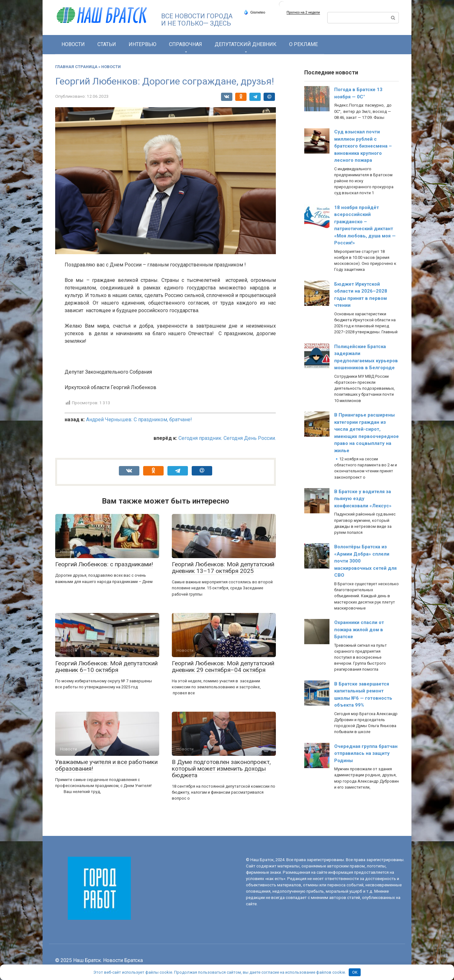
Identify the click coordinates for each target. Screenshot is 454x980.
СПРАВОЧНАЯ (186, 44)
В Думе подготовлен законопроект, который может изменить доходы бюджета (221, 769)
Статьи (107, 44)
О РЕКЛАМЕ (303, 44)
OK (355, 972)
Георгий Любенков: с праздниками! (104, 564)
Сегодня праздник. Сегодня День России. (227, 438)
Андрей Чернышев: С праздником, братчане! (139, 420)
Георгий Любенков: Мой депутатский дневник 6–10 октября (106, 667)
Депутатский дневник (246, 44)
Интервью (143, 44)
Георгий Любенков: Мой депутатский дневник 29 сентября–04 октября (223, 667)
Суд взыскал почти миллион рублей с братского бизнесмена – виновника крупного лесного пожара (363, 146)
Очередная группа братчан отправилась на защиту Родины (366, 753)
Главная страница (76, 67)
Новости (73, 44)
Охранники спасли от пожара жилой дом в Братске (359, 630)
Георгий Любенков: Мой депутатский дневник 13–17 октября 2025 (223, 568)
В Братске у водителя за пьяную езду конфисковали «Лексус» (363, 499)
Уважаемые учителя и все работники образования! (106, 765)
